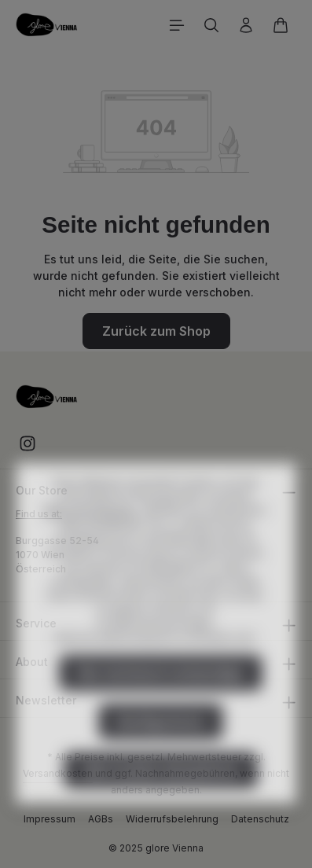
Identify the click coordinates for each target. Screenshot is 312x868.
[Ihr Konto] (246, 25)
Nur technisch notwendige (161, 704)
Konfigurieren (161, 752)
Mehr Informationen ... (95, 541)
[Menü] (177, 25)
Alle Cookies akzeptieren (161, 801)
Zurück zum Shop (156, 331)
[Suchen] (211, 25)
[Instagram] (28, 449)
